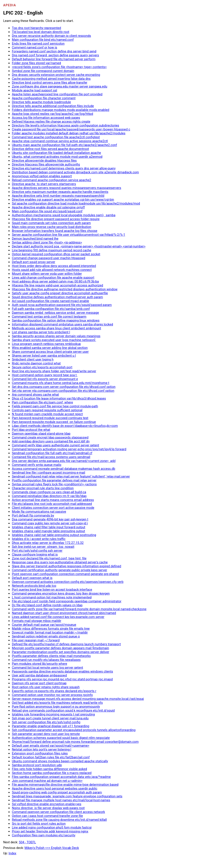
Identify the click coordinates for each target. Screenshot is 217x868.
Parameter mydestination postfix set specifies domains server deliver (61, 652)
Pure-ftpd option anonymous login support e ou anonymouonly (56, 707)
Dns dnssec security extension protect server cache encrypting (56, 75)
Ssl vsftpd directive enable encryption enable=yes (47, 804)
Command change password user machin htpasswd (49, 258)
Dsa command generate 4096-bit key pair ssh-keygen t (50, 519)
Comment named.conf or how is (35, 47)
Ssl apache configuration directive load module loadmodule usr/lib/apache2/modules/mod (76, 203)
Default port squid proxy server (34, 262)
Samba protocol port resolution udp (37, 765)
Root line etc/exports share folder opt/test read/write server (54, 371)
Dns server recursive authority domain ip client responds (52, 36)
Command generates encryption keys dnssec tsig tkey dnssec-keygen (61, 593)
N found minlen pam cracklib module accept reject (47, 414)
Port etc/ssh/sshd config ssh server (37, 551)
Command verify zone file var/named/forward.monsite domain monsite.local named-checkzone (79, 609)
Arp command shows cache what (35, 395)
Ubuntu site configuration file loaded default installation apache (57, 153)
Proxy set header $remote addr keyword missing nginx (50, 831)
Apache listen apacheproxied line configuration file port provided (57, 94)
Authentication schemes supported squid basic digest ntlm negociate (61, 738)
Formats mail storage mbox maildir (37, 621)
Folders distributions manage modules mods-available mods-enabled (61, 110)
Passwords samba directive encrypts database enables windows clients (62, 671)
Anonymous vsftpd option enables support (42, 176)
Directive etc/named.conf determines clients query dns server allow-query (64, 168)
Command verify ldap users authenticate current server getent (56, 445)
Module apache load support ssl (35, 90)
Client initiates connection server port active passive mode (53, 508)
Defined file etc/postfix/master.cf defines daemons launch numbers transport (66, 644)
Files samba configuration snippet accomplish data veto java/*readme (61, 777)
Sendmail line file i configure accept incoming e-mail (49, 473)
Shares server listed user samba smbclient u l (44, 356)
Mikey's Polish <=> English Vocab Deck (52, 848)
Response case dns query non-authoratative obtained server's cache (60, 562)
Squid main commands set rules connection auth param (51, 223)
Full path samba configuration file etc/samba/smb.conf (51, 309)
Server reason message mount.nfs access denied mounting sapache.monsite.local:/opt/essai (78, 699)
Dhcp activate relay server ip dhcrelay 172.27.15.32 (48, 543)
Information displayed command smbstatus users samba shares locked (62, 324)
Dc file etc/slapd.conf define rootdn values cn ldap (47, 605)
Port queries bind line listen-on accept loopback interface (52, 590)
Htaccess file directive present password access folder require (56, 219)
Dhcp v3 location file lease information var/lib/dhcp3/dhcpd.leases (59, 398)
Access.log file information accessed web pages (46, 118)
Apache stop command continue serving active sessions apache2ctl (60, 141)
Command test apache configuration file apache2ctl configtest (56, 137)
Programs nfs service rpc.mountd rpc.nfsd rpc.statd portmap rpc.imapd (62, 679)
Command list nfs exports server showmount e (45, 379)
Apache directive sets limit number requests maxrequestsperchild (58, 196)
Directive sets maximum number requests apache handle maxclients (60, 192)
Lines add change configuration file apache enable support (53, 278)
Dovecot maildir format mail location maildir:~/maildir (50, 632)
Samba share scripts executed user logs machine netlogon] (54, 340)
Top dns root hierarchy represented (37, 28)
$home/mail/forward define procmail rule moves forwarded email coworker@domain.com (75, 742)
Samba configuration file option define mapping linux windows (56, 320)
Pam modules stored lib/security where (40, 664)
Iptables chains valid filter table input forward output (49, 527)
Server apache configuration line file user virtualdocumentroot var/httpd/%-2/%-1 (69, 235)
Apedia (10, 5)
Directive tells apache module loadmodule (41, 102)
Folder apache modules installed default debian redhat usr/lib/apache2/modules (69, 133)
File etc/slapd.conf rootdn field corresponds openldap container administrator (67, 601)
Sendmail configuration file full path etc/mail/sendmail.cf (52, 453)
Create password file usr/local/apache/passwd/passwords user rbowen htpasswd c (71, 129)
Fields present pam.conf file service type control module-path (55, 406)
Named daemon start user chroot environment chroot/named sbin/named (64, 613)
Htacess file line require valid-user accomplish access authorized (58, 285)
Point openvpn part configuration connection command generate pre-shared (65, 574)
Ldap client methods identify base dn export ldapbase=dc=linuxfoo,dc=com (65, 426)
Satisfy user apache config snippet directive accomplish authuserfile (60, 293)
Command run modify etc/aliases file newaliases (46, 660)
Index (12, 853)
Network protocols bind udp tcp (34, 586)
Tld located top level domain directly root (41, 32)
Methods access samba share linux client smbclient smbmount (57, 328)
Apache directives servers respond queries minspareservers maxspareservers (67, 188)
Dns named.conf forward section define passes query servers (56, 55)
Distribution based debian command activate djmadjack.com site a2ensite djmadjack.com (75, 172)
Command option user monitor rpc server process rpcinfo (52, 695)
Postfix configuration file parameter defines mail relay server (54, 480)
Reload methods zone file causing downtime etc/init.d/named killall (59, 820)
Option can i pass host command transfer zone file (47, 816)
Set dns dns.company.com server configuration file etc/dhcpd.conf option (64, 387)
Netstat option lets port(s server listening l (42, 749)
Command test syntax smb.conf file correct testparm (49, 317)
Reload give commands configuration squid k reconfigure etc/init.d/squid (63, 710)
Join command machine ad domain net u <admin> (47, 781)
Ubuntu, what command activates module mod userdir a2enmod (57, 157)
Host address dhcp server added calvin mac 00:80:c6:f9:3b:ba (55, 281)
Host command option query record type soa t (45, 375)
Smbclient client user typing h (33, 359)
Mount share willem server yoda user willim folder (47, 274)
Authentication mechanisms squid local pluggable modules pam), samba (64, 215)
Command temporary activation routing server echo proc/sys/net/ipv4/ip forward (69, 449)
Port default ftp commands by (33, 515)
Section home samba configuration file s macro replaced (52, 773)
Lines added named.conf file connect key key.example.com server (58, 617)
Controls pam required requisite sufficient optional (47, 410)
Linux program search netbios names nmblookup (46, 344)
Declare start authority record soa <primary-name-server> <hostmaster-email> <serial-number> (79, 246)
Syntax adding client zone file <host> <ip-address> (47, 242)
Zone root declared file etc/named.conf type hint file (49, 558)
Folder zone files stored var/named (36, 63)
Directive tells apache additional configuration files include (53, 106)
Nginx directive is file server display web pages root (48, 808)
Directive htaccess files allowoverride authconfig (46, 164)
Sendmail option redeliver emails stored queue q (46, 636)
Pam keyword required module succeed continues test (50, 418)
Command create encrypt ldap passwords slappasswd (50, 437)
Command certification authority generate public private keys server (60, 570)
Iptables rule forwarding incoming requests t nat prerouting (53, 714)
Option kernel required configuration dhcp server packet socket (56, 254)
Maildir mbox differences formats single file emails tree (51, 629)
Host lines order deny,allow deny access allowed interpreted (54, 266)
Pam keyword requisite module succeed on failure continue (54, 422)
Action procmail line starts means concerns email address (53, 500)
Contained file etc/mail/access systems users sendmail (51, 457)
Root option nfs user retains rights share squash (46, 687)
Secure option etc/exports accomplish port (42, 367)
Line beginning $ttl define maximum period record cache (52, 250)
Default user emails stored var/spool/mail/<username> (51, 746)
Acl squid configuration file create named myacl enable (51, 301)
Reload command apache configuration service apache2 (52, 180)
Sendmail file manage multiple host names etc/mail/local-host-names (61, 800)
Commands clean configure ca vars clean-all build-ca (49, 492)
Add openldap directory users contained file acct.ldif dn (51, 441)
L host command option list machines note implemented (52, 597)
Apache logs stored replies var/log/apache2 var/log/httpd (53, 114)
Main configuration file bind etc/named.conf (43, 40)
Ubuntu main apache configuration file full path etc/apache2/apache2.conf (65, 145)
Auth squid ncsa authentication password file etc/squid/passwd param (62, 305)
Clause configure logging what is (35, 554)
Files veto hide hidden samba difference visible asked (49, 769)
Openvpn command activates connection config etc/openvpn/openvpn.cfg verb (68, 582)
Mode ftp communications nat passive (39, 512)
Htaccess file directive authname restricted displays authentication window (65, 289)
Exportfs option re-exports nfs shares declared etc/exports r (54, 691)
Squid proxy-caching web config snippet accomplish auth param (57, 792)
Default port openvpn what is (32, 578)
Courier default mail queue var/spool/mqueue (44, 625)
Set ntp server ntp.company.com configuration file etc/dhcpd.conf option (63, 391)
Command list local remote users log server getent (48, 668)
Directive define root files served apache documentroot (50, 149)
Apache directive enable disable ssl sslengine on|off (48, 207)
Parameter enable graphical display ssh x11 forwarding (51, 726)
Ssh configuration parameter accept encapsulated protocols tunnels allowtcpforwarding (74, 730)
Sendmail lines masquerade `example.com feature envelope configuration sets (67, 796)
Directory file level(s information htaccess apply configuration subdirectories (66, 125)
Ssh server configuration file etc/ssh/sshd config (46, 722)
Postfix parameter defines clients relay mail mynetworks (51, 656)
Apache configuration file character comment (44, 98)
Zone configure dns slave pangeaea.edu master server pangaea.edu (60, 86)
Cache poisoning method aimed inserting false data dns (51, 79)
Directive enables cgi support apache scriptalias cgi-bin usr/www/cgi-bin (63, 200)
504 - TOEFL (27, 842)
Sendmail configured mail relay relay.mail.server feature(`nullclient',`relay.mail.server (71, 476)
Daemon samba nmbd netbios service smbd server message (55, 313)
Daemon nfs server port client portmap (39, 683)
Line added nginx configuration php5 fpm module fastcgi (52, 827)
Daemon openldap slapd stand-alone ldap (41, 434)
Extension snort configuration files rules (40, 753)
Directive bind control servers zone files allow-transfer (50, 83)
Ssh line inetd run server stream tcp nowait (43, 547)
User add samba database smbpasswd (39, 675)
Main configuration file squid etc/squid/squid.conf (47, 211)
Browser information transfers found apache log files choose (55, 231)
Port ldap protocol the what (31, 430)
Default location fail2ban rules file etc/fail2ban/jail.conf (51, 757)
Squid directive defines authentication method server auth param (58, 297)
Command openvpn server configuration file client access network (58, 812)
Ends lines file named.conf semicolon (38, 44)
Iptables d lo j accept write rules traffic (39, 539)
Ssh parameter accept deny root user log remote (46, 734)
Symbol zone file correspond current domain (43, 71)
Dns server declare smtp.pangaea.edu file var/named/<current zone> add (64, 461)
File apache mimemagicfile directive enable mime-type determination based (65, 785)
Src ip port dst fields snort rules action (39, 824)
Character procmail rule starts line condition (43, 488)
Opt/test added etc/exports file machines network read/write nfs (57, 703)
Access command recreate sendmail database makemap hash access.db (64, 469)
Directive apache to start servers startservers (44, 184)
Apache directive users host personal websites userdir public (55, 788)
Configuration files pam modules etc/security (44, 835)
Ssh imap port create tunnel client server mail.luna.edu (50, 718)
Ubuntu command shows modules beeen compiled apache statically (60, 761)
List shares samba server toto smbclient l (41, 332)
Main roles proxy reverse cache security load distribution (52, 227)
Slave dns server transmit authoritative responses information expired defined (67, 566)
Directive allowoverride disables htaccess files (44, 161)
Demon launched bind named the (35, 239)
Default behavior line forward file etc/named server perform (54, 59)
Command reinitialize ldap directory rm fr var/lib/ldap (49, 496)
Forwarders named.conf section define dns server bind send (54, 51)
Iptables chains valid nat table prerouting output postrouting (54, 535)
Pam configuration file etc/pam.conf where (43, 402)
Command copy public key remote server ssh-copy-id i (50, 523)
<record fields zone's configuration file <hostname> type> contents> (59, 67)
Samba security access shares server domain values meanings (56, 336)
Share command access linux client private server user (50, 352)
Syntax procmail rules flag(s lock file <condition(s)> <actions (54, 484)
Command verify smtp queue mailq (37, 465)
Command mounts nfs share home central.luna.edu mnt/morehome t (61, 383)
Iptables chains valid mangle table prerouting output (48, 531)
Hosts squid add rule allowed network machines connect (52, 270)
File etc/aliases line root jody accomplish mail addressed (52, 504)
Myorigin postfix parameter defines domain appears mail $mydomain (61, 648)
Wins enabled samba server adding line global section (50, 348)
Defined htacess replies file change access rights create (51, 122)
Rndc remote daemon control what (36, 363)
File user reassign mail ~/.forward (36, 640)
